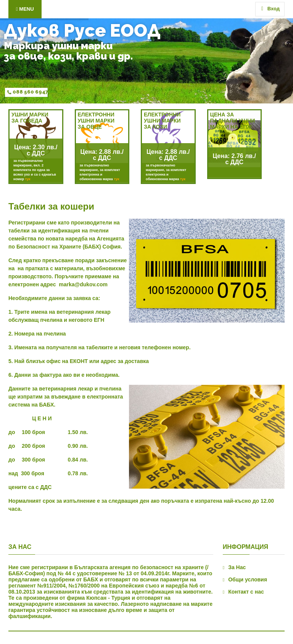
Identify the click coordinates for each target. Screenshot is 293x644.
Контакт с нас (246, 592)
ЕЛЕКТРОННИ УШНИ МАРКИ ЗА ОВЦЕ (96, 121)
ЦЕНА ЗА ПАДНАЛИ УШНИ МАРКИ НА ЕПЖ (233, 121)
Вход (270, 9)
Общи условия (248, 579)
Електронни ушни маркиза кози (162, 121)
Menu (25, 9)
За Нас (237, 567)
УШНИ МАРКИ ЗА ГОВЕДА (30, 118)
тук (27, 179)
